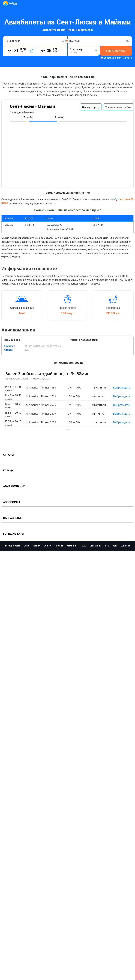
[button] (67, 430)
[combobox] (35, 41)
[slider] (28, 122)
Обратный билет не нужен (118, 58)
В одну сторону (91, 107)
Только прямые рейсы (118, 107)
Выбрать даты (122, 388)
